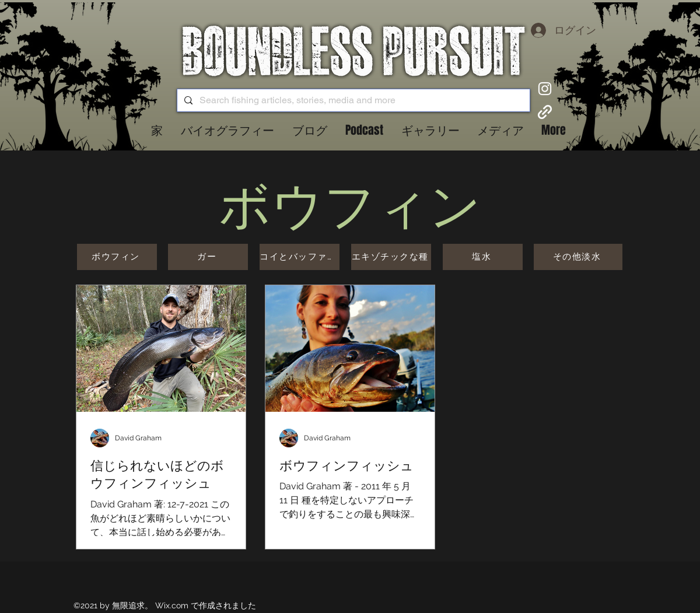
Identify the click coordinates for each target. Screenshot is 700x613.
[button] (309, 130)
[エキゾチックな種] (391, 257)
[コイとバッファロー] (300, 257)
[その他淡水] (578, 257)
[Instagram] (545, 89)
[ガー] (208, 257)
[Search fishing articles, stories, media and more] (352, 100)
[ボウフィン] (117, 257)
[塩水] (483, 257)
